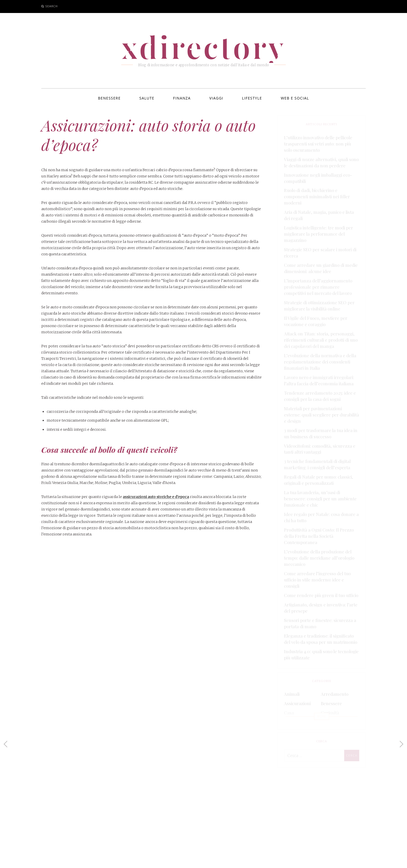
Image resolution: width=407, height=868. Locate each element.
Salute (147, 98)
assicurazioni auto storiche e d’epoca (156, 497)
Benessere (109, 98)
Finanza (182, 98)
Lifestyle (252, 98)
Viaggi (216, 98)
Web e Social (295, 98)
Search (52, 6)
